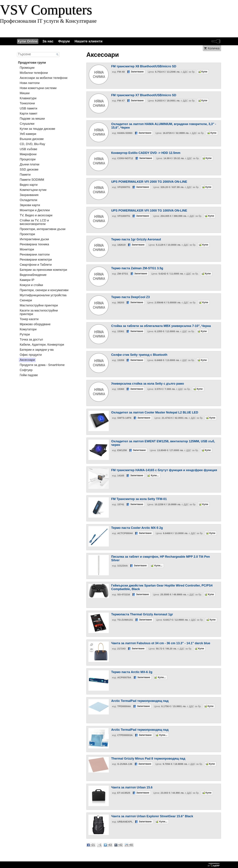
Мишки (25, 93)
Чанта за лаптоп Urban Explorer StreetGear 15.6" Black (152, 816)
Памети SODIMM (32, 180)
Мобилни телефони (34, 73)
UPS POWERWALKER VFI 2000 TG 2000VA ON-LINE (149, 182)
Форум (64, 41)
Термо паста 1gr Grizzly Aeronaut (136, 239)
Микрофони (28, 154)
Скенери (26, 300)
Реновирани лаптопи (35, 254)
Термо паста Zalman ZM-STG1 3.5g (137, 268)
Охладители (28, 200)
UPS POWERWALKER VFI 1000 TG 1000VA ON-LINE (149, 211)
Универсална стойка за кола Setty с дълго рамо (148, 384)
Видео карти (29, 185)
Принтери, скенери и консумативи (44, 290)
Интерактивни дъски (34, 239)
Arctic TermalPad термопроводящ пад (140, 701)
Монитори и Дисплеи (35, 210)
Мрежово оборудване (35, 324)
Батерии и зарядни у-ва (37, 350)
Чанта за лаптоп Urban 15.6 (132, 787)
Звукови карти (30, 205)
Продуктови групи (32, 63)
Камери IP (27, 280)
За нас (48, 41)
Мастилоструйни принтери (39, 305)
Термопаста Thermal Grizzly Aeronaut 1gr (142, 614)
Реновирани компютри (36, 260)
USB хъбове (28, 149)
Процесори (28, 159)
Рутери (25, 334)
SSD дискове (29, 169)
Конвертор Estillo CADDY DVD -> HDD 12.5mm (146, 153)
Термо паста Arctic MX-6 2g (132, 672)
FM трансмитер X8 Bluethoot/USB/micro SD (144, 66)
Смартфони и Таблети (36, 265)
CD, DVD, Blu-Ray (32, 144)
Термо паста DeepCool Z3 (130, 297)
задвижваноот (214, 864)
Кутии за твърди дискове (37, 129)
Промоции (27, 68)
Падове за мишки (32, 119)
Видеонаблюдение (33, 275)
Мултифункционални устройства (43, 295)
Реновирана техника (34, 244)
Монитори (27, 249)
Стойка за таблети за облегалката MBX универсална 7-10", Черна (161, 326)
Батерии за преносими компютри (43, 270)
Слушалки (27, 124)
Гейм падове (29, 375)
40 (129, 845)
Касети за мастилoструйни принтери (39, 312)
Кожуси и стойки (31, 285)
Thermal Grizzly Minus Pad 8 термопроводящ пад (148, 759)
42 (118, 845)
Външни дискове (32, 139)
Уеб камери (28, 134)
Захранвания (29, 195)
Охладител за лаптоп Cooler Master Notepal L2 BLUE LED (155, 412)
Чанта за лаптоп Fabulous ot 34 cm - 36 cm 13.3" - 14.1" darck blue (161, 643)
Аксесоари (27, 360)
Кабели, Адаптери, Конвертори (42, 345)
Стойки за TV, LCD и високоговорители (34, 222)
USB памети (28, 108)
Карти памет (29, 114)
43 (108, 845)
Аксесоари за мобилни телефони (44, 78)
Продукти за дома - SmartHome (42, 365)
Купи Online (28, 41)
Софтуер (26, 370)
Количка (214, 48)
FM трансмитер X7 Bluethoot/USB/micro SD (144, 95)
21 (91, 845)
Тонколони (27, 103)
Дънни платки (30, 164)
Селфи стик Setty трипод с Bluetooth (139, 355)
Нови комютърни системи (38, 88)
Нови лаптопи (30, 83)
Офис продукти (31, 355)
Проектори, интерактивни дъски (43, 229)
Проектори (27, 234)
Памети (25, 175)
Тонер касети (29, 319)
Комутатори (28, 329)
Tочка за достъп (31, 339)
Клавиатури (28, 98)
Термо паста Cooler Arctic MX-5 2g (137, 528)
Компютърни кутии (33, 190)
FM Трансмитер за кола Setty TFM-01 (139, 499)
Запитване (137, 72)
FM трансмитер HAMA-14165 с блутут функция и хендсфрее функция (164, 470)
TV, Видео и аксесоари (36, 215)
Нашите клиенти (88, 41)
